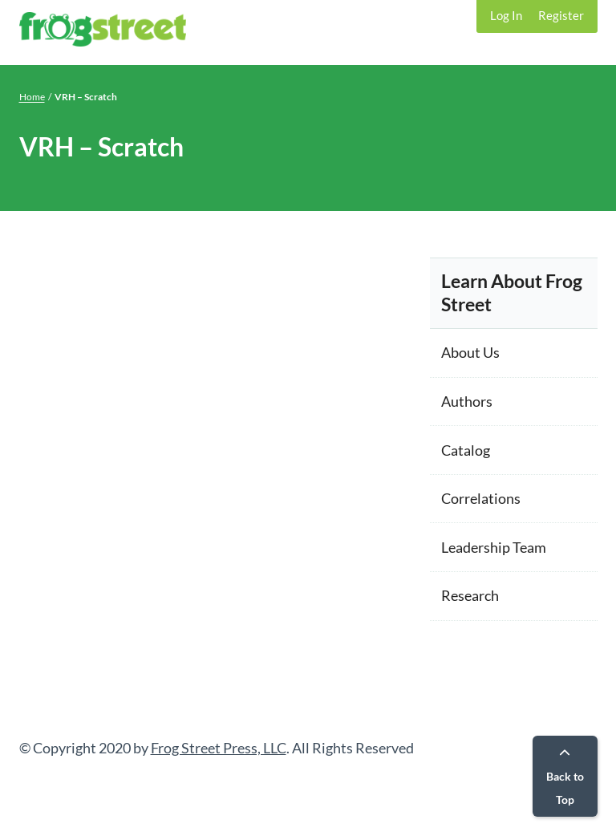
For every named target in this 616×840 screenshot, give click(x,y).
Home (32, 97)
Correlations (481, 498)
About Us (470, 352)
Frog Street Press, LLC (219, 748)
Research (470, 595)
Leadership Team (494, 547)
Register (561, 15)
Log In (506, 15)
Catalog (466, 450)
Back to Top (565, 777)
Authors (467, 401)
